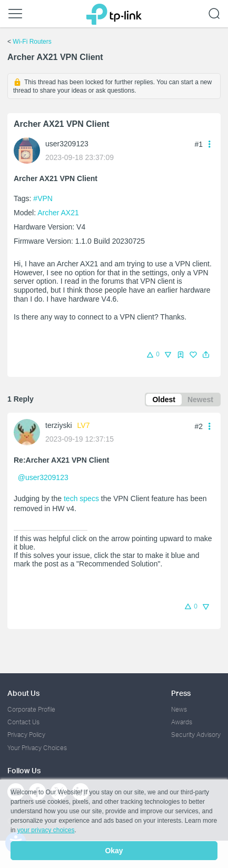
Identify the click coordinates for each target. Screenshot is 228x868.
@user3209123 (43, 477)
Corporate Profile (31, 709)
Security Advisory (196, 735)
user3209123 (67, 144)
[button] (206, 355)
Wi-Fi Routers (32, 42)
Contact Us (23, 722)
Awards (182, 722)
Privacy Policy (26, 735)
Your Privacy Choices (37, 748)
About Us (23, 693)
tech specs (81, 498)
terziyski (59, 425)
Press (181, 693)
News (179, 709)
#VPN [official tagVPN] (43, 198)
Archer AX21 (58, 213)
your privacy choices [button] (46, 830)
